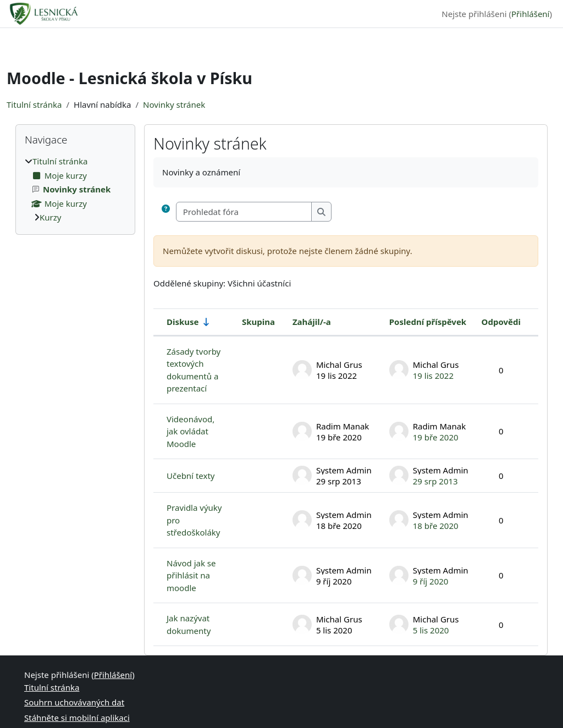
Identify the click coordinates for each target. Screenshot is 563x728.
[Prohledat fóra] (244, 212)
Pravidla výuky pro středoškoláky (194, 520)
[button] (168, 212)
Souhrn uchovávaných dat (74, 702)
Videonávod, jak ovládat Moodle (191, 431)
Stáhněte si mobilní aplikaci (77, 718)
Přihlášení (530, 14)
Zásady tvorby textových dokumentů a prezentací (194, 370)
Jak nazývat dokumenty (189, 624)
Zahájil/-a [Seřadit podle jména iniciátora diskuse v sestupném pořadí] (312, 322)
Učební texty (191, 476)
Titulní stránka (34, 104)
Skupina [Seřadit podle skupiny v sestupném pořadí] (258, 322)
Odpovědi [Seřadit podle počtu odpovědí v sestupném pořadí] (501, 322)
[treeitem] (75, 189)
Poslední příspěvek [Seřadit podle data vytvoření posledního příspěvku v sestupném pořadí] (428, 322)
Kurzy (50, 217)
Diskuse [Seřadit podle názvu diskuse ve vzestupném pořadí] (183, 322)
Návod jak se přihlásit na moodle (191, 575)
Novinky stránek (174, 104)
